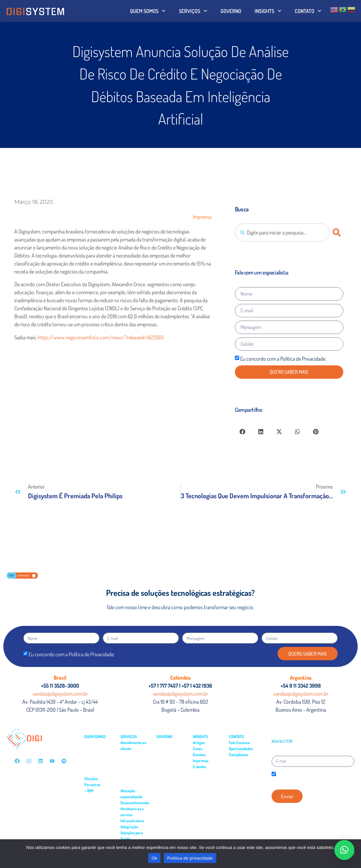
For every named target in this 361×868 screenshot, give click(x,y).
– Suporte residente (136, 779)
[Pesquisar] (338, 232)
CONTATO (308, 11)
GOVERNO (231, 11)
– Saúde (91, 761)
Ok (154, 858)
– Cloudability (96, 815)
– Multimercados (97, 755)
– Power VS (94, 827)
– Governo (92, 749)
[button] (242, 432)
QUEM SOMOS (148, 11)
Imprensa (202, 217)
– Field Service (132, 761)
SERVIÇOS (193, 11)
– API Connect (96, 803)
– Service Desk (132, 755)
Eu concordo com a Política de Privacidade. (283, 359)
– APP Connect (97, 797)
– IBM (89, 791)
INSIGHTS (268, 11)
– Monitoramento (134, 785)
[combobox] (282, 232)
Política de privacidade (190, 858)
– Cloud (92, 821)
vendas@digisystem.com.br (60, 694)
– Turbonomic (96, 809)
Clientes (91, 779)
